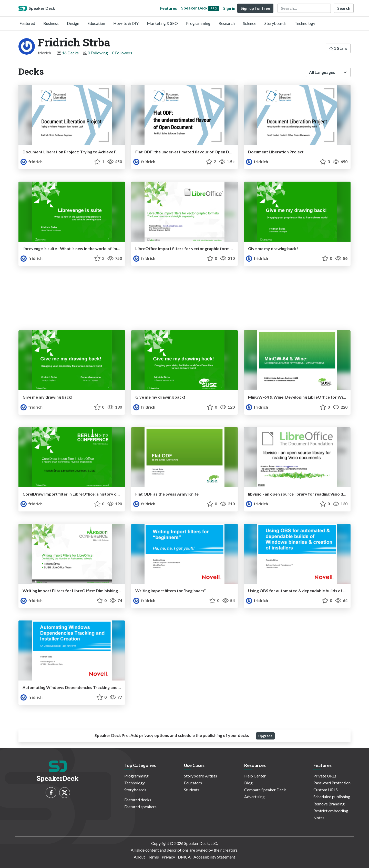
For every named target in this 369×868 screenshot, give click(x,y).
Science (250, 23)
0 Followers (122, 53)
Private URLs (325, 776)
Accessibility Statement (214, 857)
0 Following (98, 53)
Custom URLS (326, 790)
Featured (27, 23)
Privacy (168, 857)
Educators (193, 783)
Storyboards (275, 23)
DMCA (184, 857)
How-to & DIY (126, 23)
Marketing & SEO (162, 23)
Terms (153, 857)
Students (192, 790)
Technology (305, 23)
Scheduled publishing (332, 797)
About (139, 857)
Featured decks (138, 800)
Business (51, 23)
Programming (198, 23)
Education (96, 23)
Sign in (229, 8)
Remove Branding (329, 804)
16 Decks (70, 53)
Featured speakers (140, 807)
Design (73, 23)
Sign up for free (255, 8)
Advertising (254, 797)
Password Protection (332, 783)
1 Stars (338, 48)
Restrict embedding (331, 811)
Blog (248, 783)
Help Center (255, 776)
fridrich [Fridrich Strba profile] (32, 161)
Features (169, 8)
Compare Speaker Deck (265, 790)
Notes (319, 818)
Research (227, 23)
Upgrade (265, 736)
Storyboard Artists (201, 776)
